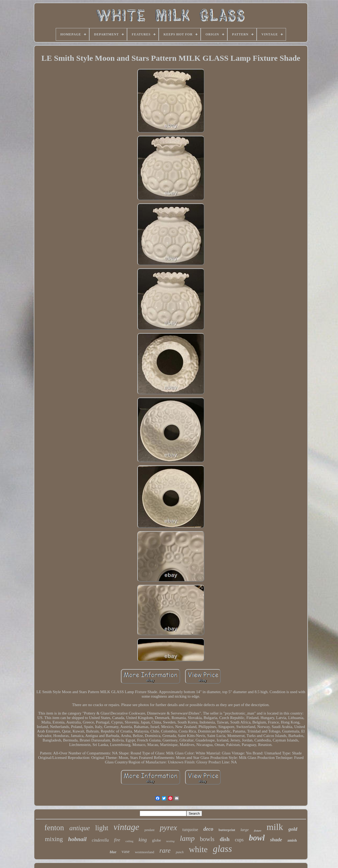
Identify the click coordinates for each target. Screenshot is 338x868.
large (245, 830)
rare (165, 850)
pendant (149, 830)
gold (293, 829)
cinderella (100, 840)
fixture (258, 831)
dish (225, 839)
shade (276, 840)
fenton (54, 828)
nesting (170, 841)
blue (113, 852)
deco (208, 829)
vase (126, 851)
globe (156, 840)
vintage (126, 827)
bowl (257, 838)
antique (79, 828)
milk (275, 827)
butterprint (227, 830)
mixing (54, 839)
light (102, 828)
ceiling (129, 841)
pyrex (168, 827)
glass (222, 849)
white (198, 849)
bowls (207, 839)
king (143, 840)
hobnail (77, 839)
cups (239, 840)
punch (180, 852)
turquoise (190, 830)
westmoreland (145, 852)
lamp (187, 838)
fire (117, 840)
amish (292, 840)
